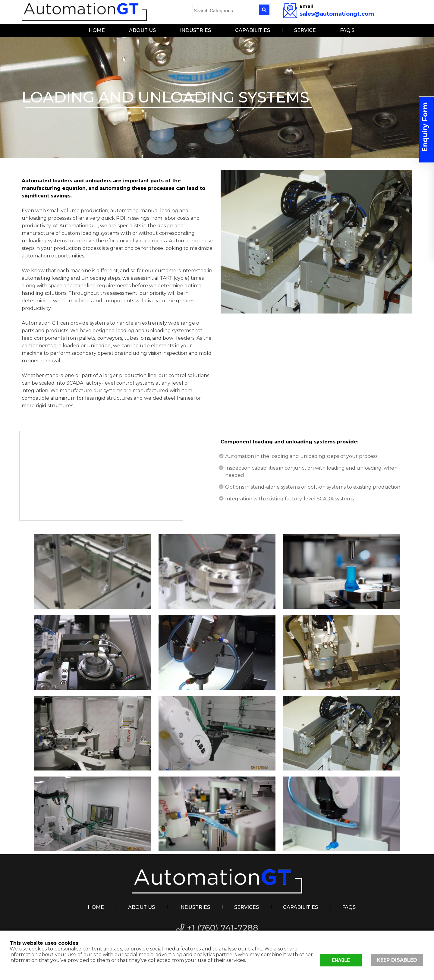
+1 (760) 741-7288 (217, 928)
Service (305, 30)
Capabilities (253, 30)
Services (247, 907)
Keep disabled (398, 960)
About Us (142, 30)
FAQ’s (347, 30)
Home (97, 30)
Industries (195, 30)
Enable (342, 960)
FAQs (349, 907)
